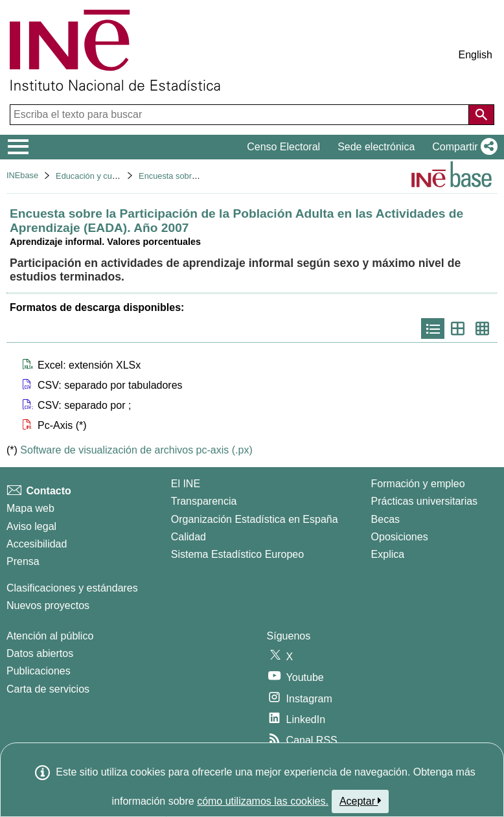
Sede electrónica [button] (376, 147)
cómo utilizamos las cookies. (263, 801)
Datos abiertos (40, 653)
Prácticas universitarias (425, 501)
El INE (186, 484)
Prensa (23, 561)
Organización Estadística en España (255, 519)
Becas (385, 519)
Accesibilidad (37, 544)
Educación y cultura (92, 176)
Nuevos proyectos (48, 605)
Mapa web (30, 508)
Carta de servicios (48, 689)
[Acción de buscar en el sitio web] (481, 115)
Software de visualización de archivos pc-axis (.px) (136, 450)
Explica (388, 554)
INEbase (22, 175)
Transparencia (204, 501)
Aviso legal (31, 526)
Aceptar (361, 801)
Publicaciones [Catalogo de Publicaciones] (39, 671)
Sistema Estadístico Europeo (237, 554)
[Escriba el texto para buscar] (241, 115)
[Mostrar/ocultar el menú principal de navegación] (18, 147)
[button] (462, 147)
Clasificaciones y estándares (72, 588)
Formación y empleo (418, 484)
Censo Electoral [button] (283, 147)
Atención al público (50, 636)
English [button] (475, 55)
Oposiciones (400, 537)
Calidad (189, 537)
